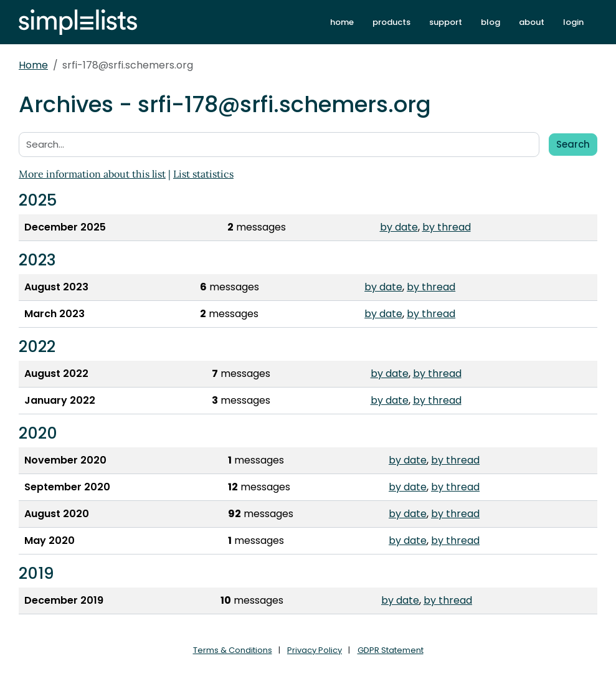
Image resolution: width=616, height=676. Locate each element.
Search (573, 144)
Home (33, 65)
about (532, 22)
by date (399, 227)
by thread (447, 227)
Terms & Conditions (233, 650)
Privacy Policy (315, 650)
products (391, 22)
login (573, 22)
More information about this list (92, 174)
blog (490, 22)
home (342, 22)
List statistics (203, 174)
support (446, 22)
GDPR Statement (391, 650)
